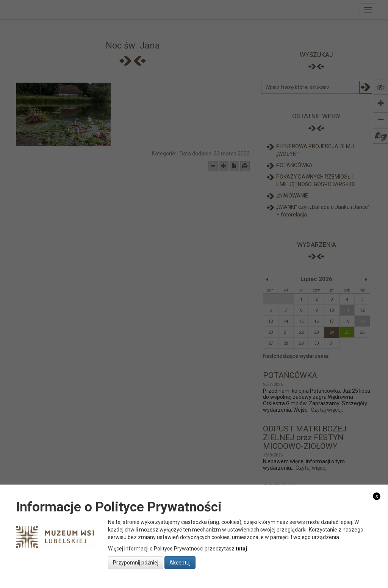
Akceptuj (180, 563)
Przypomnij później (136, 563)
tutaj (241, 549)
